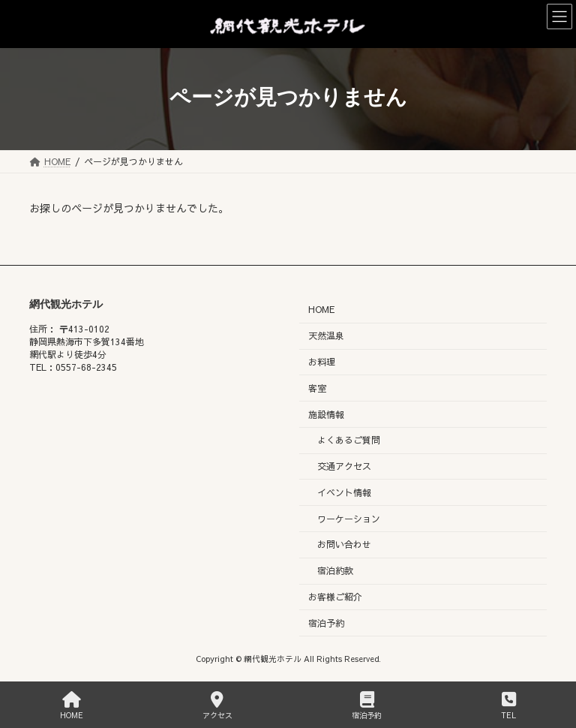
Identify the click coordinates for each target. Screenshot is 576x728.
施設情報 (326, 414)
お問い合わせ (344, 544)
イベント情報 (344, 492)
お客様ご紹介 (335, 597)
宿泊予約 (326, 623)
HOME (321, 309)
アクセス (217, 706)
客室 (317, 388)
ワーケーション (349, 518)
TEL (508, 706)
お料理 (322, 362)
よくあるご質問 (349, 440)
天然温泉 (326, 335)
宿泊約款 (335, 570)
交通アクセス (344, 466)
